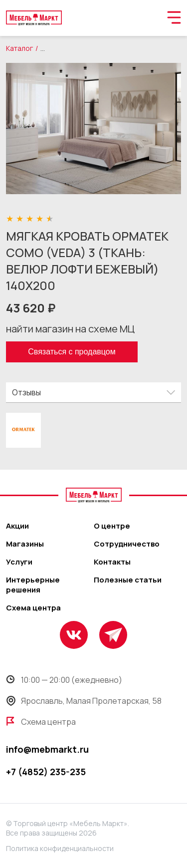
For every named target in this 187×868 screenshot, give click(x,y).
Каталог (19, 48)
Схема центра (33, 608)
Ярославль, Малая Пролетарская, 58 (84, 701)
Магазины (25, 544)
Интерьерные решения (33, 585)
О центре (112, 526)
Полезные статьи (128, 580)
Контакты (112, 562)
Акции (17, 526)
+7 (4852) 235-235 (46, 772)
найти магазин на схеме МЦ (70, 329)
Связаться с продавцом (72, 352)
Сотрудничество (127, 544)
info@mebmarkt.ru (47, 749)
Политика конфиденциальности (60, 848)
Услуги (19, 562)
